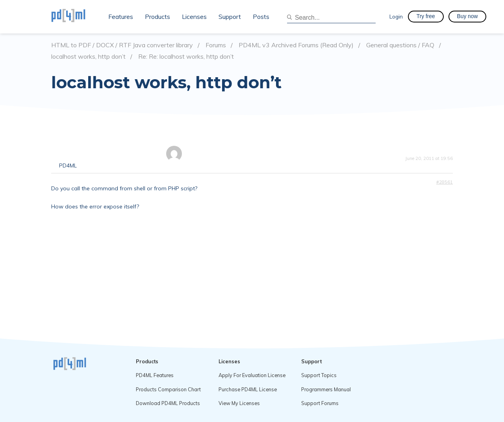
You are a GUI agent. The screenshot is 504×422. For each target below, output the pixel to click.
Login (396, 16)
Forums (216, 45)
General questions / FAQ (400, 45)
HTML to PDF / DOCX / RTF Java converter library (122, 45)
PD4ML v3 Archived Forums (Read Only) (296, 45)
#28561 (445, 182)
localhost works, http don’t (88, 57)
